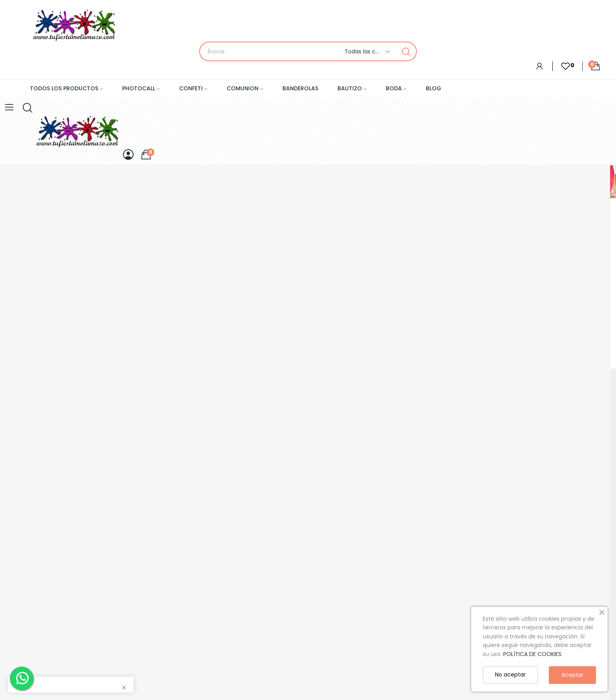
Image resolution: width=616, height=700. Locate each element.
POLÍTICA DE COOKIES (532, 654)
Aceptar (572, 675)
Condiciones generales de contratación (36, 542)
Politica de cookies (25, 601)
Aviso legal (14, 575)
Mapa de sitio (18, 524)
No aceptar (510, 674)
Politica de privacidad (29, 588)
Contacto (13, 511)
